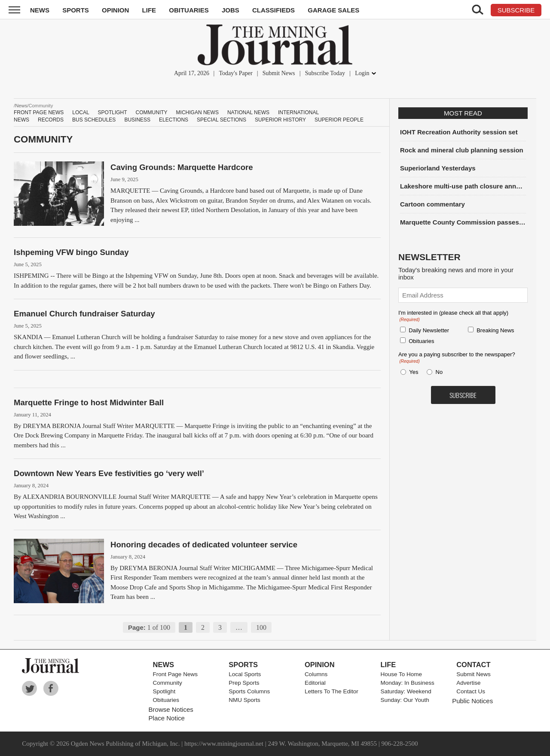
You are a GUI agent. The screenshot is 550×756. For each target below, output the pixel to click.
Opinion (115, 10)
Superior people (339, 120)
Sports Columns (249, 691)
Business (137, 120)
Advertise (468, 683)
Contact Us (471, 691)
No (439, 372)
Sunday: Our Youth (405, 700)
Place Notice (167, 718)
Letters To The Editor (332, 691)
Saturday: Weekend (406, 691)
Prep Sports (244, 683)
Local (81, 112)
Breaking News (495, 330)
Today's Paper (235, 73)
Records (51, 120)
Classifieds (273, 10)
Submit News (279, 73)
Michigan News (197, 112)
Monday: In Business (408, 683)
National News (248, 112)
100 (261, 627)
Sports (76, 10)
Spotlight (113, 112)
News (40, 10)
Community (152, 112)
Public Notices (472, 701)
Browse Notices (171, 709)
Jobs (231, 10)
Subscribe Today (325, 73)
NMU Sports (244, 700)
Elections (174, 120)
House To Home (402, 674)
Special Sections (222, 120)
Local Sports (245, 674)
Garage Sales (333, 10)
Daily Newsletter (429, 330)
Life (149, 10)
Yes (412, 372)
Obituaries (189, 10)
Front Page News (39, 112)
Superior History (280, 120)
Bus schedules (94, 120)
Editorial (315, 683)
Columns (316, 674)
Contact (473, 665)
